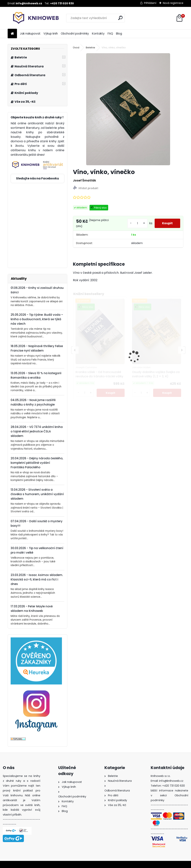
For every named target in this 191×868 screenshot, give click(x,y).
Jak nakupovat (30, 34)
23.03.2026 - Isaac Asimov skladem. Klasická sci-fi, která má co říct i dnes (37, 579)
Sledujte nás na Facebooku (37, 178)
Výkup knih (51, 34)
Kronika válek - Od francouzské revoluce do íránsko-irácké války (99, 374)
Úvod (76, 48)
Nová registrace (173, 3)
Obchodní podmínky (75, 34)
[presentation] (75, 350)
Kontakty (98, 34)
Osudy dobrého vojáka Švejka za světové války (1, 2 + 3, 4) (156, 374)
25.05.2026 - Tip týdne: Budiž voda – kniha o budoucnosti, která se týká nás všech (37, 319)
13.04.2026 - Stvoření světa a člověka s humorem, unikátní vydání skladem (37, 494)
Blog (119, 34)
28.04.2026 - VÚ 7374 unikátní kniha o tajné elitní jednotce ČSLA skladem (37, 431)
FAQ (110, 34)
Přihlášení (150, 3)
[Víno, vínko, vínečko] (128, 109)
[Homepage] (12, 34)
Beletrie (90, 48)
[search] (120, 18)
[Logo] (33, 18)
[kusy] (137, 223)
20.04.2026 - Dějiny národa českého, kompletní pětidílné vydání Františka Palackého (37, 463)
